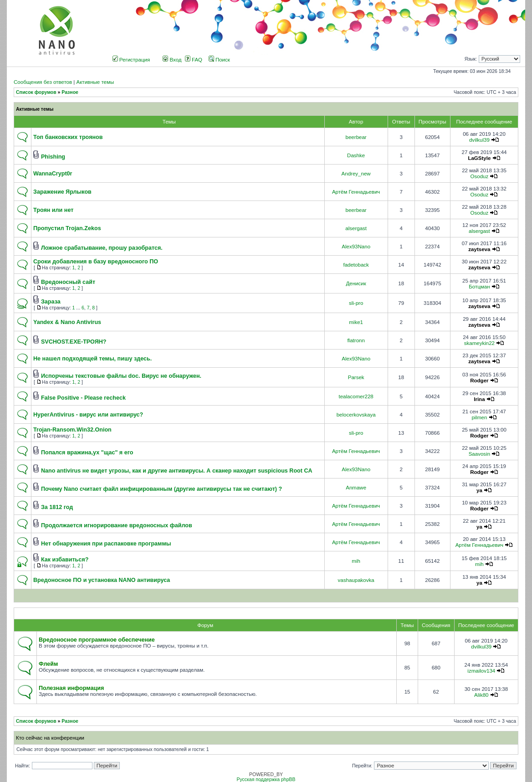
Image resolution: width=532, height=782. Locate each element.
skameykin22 (479, 343)
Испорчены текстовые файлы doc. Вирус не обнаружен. (121, 376)
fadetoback (356, 265)
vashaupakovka (356, 580)
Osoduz (480, 176)
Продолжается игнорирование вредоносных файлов (117, 525)
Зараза (51, 302)
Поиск (219, 60)
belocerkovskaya (356, 415)
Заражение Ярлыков (62, 192)
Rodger (479, 381)
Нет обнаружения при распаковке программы (106, 544)
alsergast (356, 228)
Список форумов (36, 92)
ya (479, 490)
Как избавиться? (65, 560)
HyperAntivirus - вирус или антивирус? (88, 415)
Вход (172, 60)
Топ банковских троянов (68, 137)
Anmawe (356, 488)
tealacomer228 (356, 396)
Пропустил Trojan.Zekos (67, 228)
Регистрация (131, 60)
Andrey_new (356, 174)
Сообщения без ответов (43, 82)
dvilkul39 (479, 140)
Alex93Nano (356, 247)
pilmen (479, 417)
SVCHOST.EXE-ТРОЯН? (74, 342)
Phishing (53, 157)
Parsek (356, 377)
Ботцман (479, 287)
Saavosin (479, 454)
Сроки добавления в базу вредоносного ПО (96, 262)
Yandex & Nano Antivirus (67, 322)
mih (356, 561)
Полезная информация (71, 688)
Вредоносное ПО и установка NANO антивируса (102, 580)
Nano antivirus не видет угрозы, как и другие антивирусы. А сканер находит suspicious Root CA (177, 471)
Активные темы (95, 82)
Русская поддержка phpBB (266, 779)
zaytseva (479, 249)
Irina (479, 399)
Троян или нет (53, 210)
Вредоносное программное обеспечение (97, 640)
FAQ (194, 60)
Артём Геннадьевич (356, 192)
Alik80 (481, 695)
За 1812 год (57, 507)
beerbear (356, 137)
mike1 (356, 322)
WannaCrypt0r (53, 174)
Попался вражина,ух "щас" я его (87, 453)
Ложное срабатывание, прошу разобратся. (102, 248)
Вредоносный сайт (68, 282)
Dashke (356, 155)
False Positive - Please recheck (83, 398)
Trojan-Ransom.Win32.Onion (72, 430)
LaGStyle (479, 158)
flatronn (356, 340)
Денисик (356, 283)
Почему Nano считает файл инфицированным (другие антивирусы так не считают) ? (161, 489)
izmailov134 (481, 671)
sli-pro (356, 303)
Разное (70, 92)
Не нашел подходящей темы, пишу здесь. (92, 359)
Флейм (48, 664)
